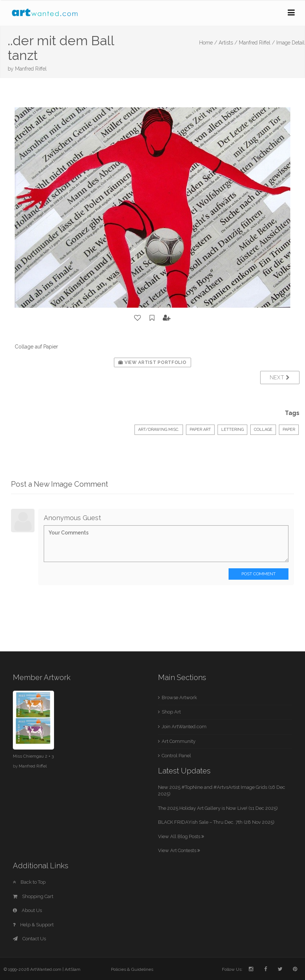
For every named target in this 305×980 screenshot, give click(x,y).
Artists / (228, 43)
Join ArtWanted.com (184, 727)
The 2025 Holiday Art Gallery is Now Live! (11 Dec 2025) (218, 808)
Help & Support (33, 925)
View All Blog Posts (181, 836)
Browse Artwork (179, 698)
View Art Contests (179, 850)
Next (280, 378)
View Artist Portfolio (152, 362)
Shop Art (171, 712)
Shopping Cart (33, 896)
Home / (208, 43)
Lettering (232, 430)
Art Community (179, 741)
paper (289, 430)
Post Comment (259, 574)
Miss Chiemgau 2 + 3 (33, 756)
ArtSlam (73, 969)
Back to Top (29, 882)
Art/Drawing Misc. (159, 430)
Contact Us (29, 939)
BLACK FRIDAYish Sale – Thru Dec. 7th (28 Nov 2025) (216, 822)
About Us (27, 910)
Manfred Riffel (31, 69)
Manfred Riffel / (257, 43)
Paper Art (200, 430)
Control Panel (176, 756)
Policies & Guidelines (132, 969)
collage (263, 430)
